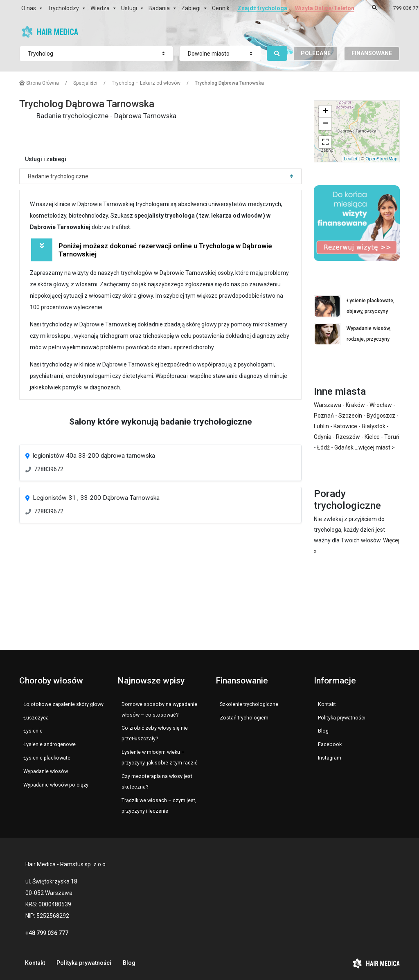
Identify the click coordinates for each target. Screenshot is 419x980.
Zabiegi (191, 8)
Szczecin (350, 416)
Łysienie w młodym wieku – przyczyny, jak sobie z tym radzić (160, 757)
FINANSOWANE (372, 53)
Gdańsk (344, 447)
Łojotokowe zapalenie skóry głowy (63, 704)
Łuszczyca (36, 718)
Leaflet (350, 159)
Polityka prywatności (342, 718)
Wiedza (100, 8)
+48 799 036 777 (47, 933)
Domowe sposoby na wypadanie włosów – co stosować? (159, 709)
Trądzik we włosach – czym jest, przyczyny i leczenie (159, 806)
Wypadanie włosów (46, 771)
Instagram (330, 758)
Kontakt (327, 704)
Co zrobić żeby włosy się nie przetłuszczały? (155, 733)
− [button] (326, 124)
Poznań (324, 416)
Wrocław (381, 405)
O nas (29, 8)
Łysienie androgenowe (50, 744)
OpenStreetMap (381, 159)
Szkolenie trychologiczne (249, 704)
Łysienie (33, 731)
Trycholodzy (63, 8)
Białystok (374, 426)
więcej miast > (377, 447)
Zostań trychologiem (244, 718)
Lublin (321, 426)
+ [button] (326, 112)
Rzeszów (348, 437)
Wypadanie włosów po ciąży (56, 785)
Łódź (323, 447)
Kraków (355, 405)
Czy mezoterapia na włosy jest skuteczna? (157, 781)
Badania (159, 8)
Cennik (221, 8)
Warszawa (328, 405)
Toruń (392, 437)
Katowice (345, 426)
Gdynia (323, 437)
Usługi (129, 8)
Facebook (330, 744)
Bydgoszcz (381, 416)
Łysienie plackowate (47, 758)
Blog (323, 731)
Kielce (372, 437)
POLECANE (316, 53)
